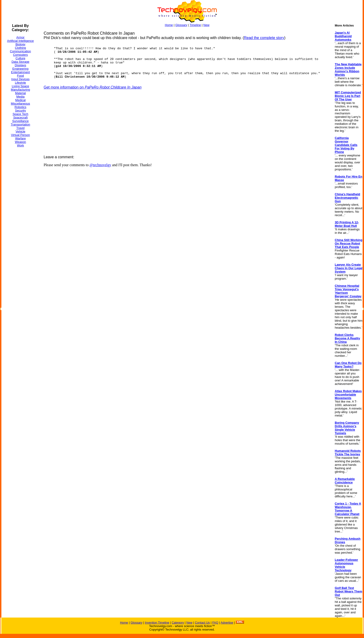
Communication (20, 51)
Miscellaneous (20, 104)
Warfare (20, 138)
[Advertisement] (20, 221)
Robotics (21, 107)
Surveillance (21, 121)
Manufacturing (20, 90)
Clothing (20, 48)
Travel (20, 128)
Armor (20, 37)
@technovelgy (100, 165)
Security (21, 111)
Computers (20, 55)
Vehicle (20, 131)
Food (20, 76)
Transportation (20, 124)
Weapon (20, 142)
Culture (20, 58)
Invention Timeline (157, 623)
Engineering (20, 69)
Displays (20, 65)
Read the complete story (264, 38)
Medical (21, 100)
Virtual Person (20, 135)
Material (20, 93)
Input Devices (21, 79)
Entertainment (21, 72)
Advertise (227, 623)
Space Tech (20, 114)
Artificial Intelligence (21, 41)
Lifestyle (20, 83)
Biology (21, 44)
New (206, 25)
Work (20, 145)
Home (169, 25)
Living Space (20, 86)
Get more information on (93, 87)
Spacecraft (20, 117)
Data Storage (21, 62)
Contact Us (202, 623)
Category (178, 623)
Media (20, 97)
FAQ (215, 623)
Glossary (181, 25)
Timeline (195, 25)
